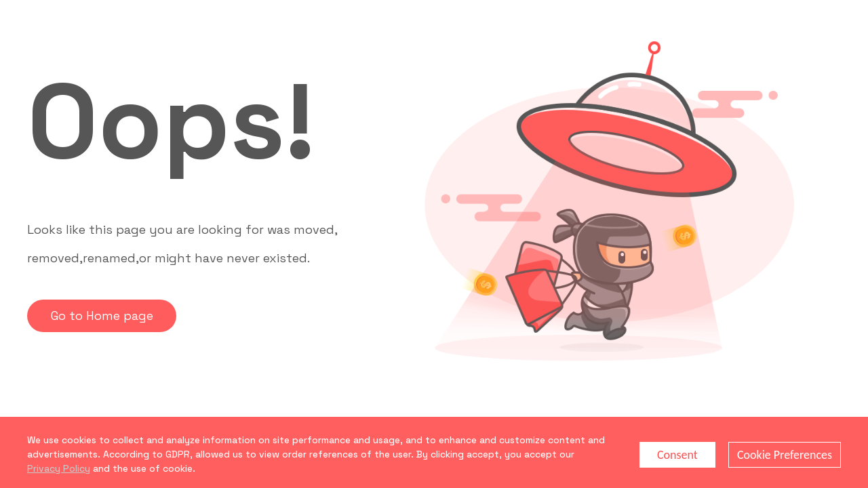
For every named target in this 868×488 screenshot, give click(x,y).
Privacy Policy (59, 468)
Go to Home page (102, 316)
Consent (677, 455)
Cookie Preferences (785, 455)
